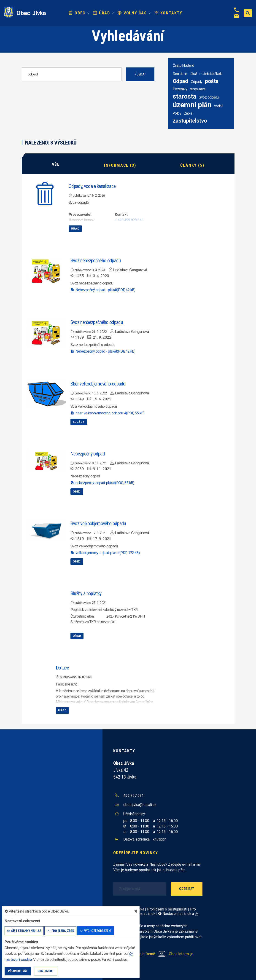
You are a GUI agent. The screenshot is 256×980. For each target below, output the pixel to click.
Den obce (180, 74)
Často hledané (183, 66)
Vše (56, 164)
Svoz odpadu (209, 97)
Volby (177, 113)
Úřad (102, 13)
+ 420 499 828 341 (129, 219)
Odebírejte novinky (136, 852)
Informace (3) (120, 164)
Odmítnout (46, 971)
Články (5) (192, 164)
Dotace (62, 667)
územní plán (192, 105)
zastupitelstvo (190, 121)
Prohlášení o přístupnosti (167, 909)
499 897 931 (133, 795)
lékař (193, 74)
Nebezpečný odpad (88, 453)
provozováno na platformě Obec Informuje (153, 953)
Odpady (197, 82)
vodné (219, 106)
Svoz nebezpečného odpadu (96, 260)
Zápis (188, 113)
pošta (212, 81)
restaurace (198, 89)
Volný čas (132, 13)
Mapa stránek (144, 913)
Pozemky (180, 89)
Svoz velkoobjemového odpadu (98, 523)
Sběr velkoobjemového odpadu (98, 383)
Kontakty (168, 13)
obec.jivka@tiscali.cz (140, 804)
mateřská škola (211, 74)
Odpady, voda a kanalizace (92, 185)
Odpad (181, 81)
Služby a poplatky (86, 593)
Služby (79, 421)
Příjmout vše (18, 971)
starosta (185, 96)
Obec (77, 13)
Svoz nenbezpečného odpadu (97, 321)
